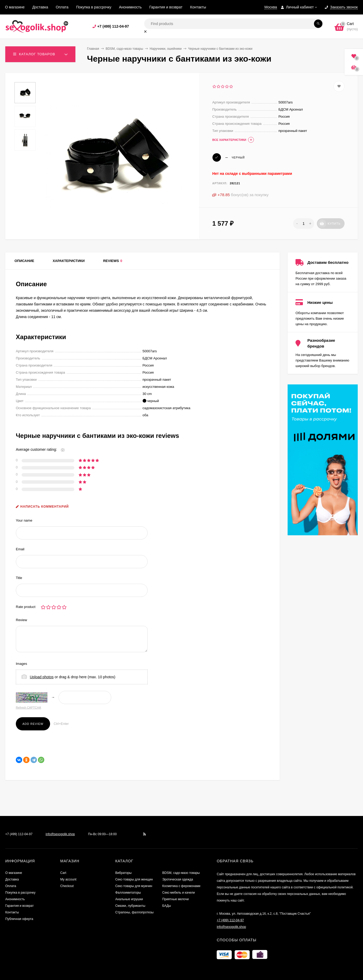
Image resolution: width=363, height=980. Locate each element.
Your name (24, 520)
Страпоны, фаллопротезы (134, 912)
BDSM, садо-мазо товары (124, 49)
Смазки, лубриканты (130, 906)
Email (20, 549)
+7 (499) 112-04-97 (113, 26)
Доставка (40, 7)
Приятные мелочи (176, 899)
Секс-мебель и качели (179, 893)
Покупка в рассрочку (94, 7)
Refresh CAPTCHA (28, 707)
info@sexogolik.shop (60, 834)
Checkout (67, 886)
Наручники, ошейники (166, 49)
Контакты (198, 7)
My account (68, 879)
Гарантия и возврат (166, 7)
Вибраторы (123, 873)
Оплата (62, 7)
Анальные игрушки (129, 899)
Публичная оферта (19, 919)
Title (19, 578)
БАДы (167, 906)
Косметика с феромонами (181, 886)
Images (21, 664)
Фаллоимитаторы (128, 893)
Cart (63, 873)
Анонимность (130, 7)
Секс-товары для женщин (134, 879)
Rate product (26, 607)
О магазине (15, 7)
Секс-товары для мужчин (134, 886)
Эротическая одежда (178, 879)
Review (21, 620)
